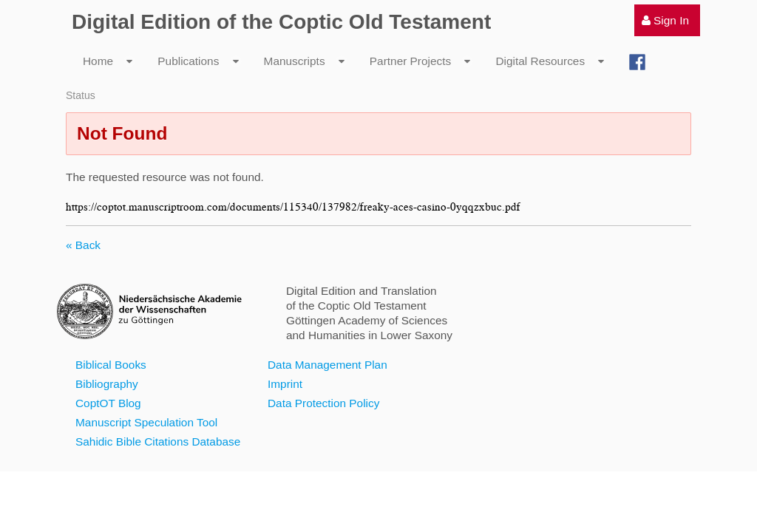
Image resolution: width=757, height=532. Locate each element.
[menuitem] (667, 20)
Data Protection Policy (323, 403)
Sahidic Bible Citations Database (158, 441)
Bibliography (107, 384)
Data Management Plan (327, 365)
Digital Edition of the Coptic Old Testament (281, 22)
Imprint (285, 384)
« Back (83, 245)
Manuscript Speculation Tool (146, 422)
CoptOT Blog (108, 403)
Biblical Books (111, 365)
